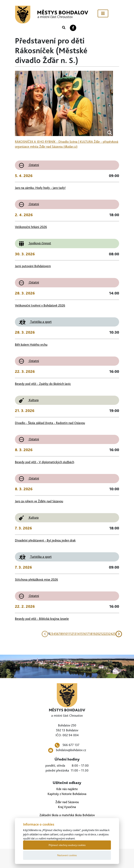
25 (114, 634)
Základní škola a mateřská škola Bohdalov (67, 815)
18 (91, 634)
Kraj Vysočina (67, 807)
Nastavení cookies (67, 855)
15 (81, 634)
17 (88, 634)
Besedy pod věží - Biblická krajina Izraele (42, 619)
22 (104, 634)
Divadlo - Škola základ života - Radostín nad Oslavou (50, 423)
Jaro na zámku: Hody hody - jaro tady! (40, 188)
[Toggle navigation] (103, 13)
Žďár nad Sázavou (67, 802)
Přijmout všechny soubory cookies (67, 845)
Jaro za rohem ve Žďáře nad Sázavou (39, 501)
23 (107, 634)
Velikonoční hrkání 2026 (31, 227)
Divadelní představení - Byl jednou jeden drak (45, 540)
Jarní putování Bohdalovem (33, 266)
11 (69, 634)
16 (84, 634)
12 (72, 634)
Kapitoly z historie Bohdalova (67, 794)
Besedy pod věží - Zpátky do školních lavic (43, 384)
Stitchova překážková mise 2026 (36, 580)
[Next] (119, 634)
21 (101, 634)
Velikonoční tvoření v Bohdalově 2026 (40, 305)
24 (111, 634)
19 (94, 634)
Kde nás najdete (67, 789)
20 (97, 634)
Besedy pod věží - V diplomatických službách (45, 462)
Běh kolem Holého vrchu (31, 345)
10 (66, 634)
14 (78, 634)
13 (75, 634)
